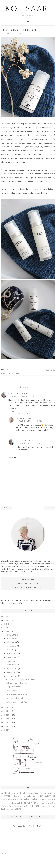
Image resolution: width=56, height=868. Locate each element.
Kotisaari (28, 9)
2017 (7, 707)
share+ (19, 373)
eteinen (25, 793)
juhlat (37, 793)
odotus (41, 799)
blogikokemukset (13, 793)
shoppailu (50, 803)
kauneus (7, 370)
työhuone (6, 809)
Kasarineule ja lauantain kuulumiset (22, 679)
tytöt (52, 806)
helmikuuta (12, 672)
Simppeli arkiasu (13, 687)
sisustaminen (7, 806)
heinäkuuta (12, 653)
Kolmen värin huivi (14, 698)
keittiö (51, 793)
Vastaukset (23, 414)
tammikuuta (12, 676)
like (9, 373)
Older (50, 508)
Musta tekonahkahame (16, 694)
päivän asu (31, 803)
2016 (7, 711)
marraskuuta (13, 638)
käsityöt (6, 796)
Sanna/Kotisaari (25, 418)
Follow (4, 853)
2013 (7, 722)
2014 (7, 719)
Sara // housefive (18, 394)
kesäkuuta (12, 657)
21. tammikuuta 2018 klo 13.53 (30, 421)
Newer (6, 508)
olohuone (50, 799)
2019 (7, 628)
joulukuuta (12, 635)
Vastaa (11, 411)
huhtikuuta (12, 665)
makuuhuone (8, 799)
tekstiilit (34, 806)
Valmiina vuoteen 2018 (17, 702)
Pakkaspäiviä (12, 691)
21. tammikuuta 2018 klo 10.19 (22, 396)
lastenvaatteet (47, 796)
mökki (19, 799)
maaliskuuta (12, 669)
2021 (7, 620)
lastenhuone (29, 796)
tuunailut (44, 806)
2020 (7, 624)
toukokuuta (12, 661)
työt (12, 809)
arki (3, 793)
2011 (7, 730)
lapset (17, 796)
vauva (18, 809)
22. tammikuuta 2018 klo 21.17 (30, 443)
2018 (7, 632)
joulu (31, 793)
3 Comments (50, 370)
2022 (7, 616)
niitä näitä (30, 799)
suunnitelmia (22, 806)
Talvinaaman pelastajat (17, 683)
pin (13, 373)
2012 (7, 726)
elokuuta (11, 650)
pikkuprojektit (16, 803)
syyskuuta (12, 646)
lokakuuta (11, 642)
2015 (7, 715)
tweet (3, 373)
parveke (5, 803)
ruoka (41, 803)
